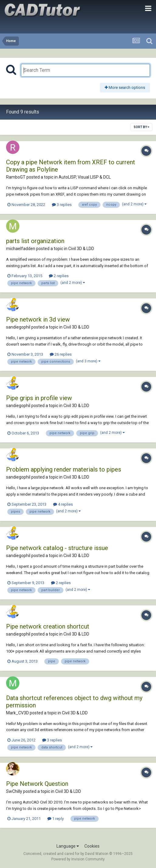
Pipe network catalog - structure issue (57, 548)
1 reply (56, 819)
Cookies (92, 846)
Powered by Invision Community (78, 859)
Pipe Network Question (37, 784)
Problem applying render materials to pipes (64, 469)
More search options (125, 87)
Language (68, 846)
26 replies (61, 354)
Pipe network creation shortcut (48, 626)
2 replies (59, 276)
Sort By (141, 127)
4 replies (63, 504)
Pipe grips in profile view (39, 398)
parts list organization (35, 241)
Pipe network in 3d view (38, 319)
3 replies (62, 205)
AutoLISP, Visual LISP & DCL (85, 177)
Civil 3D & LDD (81, 249)
